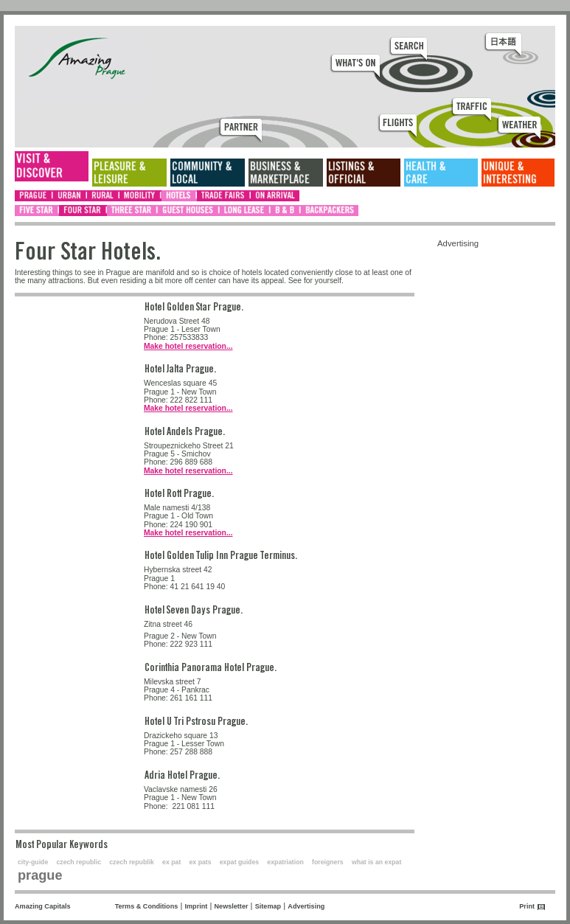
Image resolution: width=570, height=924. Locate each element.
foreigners (328, 862)
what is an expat (376, 862)
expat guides (239, 862)
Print (527, 906)
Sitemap (268, 906)
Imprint (197, 906)
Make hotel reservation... (188, 346)
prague (40, 875)
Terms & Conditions (147, 906)
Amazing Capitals (43, 906)
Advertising (306, 906)
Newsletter (232, 906)
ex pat (171, 862)
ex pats (201, 862)
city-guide (33, 862)
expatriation (285, 862)
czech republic (79, 862)
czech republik (132, 862)
